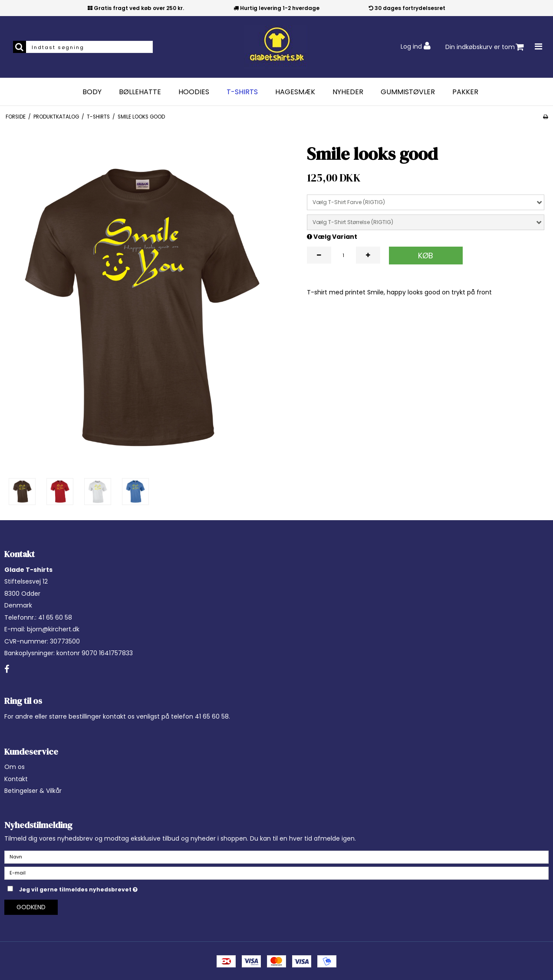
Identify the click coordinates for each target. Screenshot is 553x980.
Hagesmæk (295, 92)
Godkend (31, 907)
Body (92, 92)
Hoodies (194, 92)
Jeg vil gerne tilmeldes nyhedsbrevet (100, 888)
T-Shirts (242, 92)
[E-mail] (276, 873)
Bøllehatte (140, 92)
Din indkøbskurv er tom (485, 47)
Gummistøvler (408, 92)
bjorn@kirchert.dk (53, 629)
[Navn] (276, 857)
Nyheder (348, 92)
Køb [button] (426, 256)
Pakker (465, 92)
